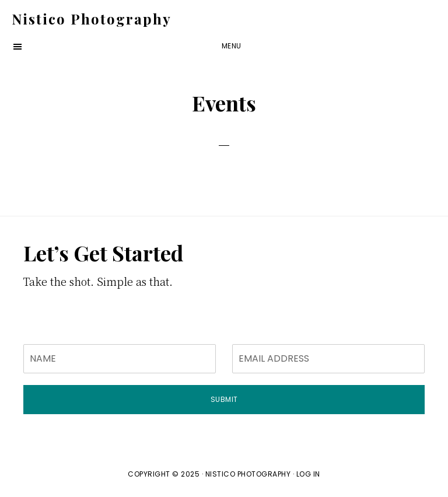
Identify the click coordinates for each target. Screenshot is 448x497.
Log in (308, 474)
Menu (232, 46)
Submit (224, 399)
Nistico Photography (92, 19)
